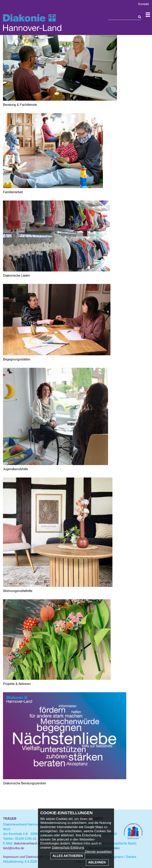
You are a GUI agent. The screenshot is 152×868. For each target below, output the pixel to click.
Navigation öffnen (148, 15)
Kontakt (143, 4)
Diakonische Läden (16, 276)
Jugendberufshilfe (15, 469)
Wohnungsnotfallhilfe (18, 591)
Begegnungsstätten (17, 359)
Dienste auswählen (98, 852)
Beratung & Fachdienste (20, 105)
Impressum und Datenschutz (23, 857)
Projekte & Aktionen (17, 684)
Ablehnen (97, 862)
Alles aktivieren (68, 856)
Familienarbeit (13, 192)
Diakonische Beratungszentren (25, 783)
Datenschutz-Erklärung (68, 848)
